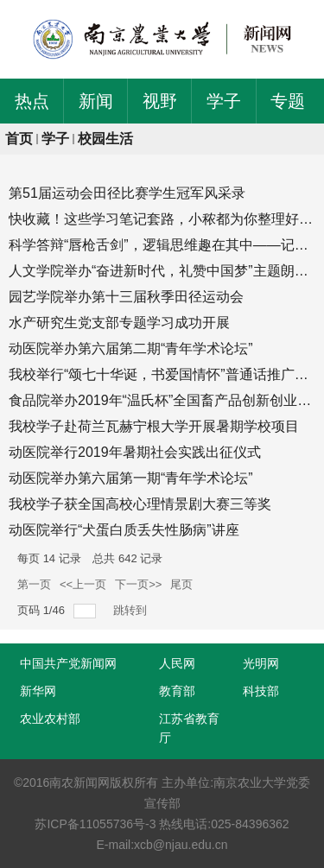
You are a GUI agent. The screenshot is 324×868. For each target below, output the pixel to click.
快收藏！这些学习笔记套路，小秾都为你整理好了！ (162, 219)
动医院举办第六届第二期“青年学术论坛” (131, 348)
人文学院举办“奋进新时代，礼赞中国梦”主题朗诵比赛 (162, 271)
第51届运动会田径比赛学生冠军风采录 (127, 193)
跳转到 (132, 610)
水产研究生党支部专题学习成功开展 (119, 323)
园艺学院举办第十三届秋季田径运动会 (126, 297)
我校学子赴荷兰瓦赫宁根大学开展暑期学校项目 (154, 426)
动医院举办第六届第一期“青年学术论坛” (131, 478)
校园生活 (105, 139)
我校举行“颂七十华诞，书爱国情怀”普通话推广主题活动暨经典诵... (162, 374)
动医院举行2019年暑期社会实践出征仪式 (135, 452)
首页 (19, 139)
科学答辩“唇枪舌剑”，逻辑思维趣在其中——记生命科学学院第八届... (162, 245)
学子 (55, 139)
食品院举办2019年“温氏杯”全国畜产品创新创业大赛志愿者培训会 (162, 400)
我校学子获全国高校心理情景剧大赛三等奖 (140, 504)
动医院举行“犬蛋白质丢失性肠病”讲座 (124, 530)
